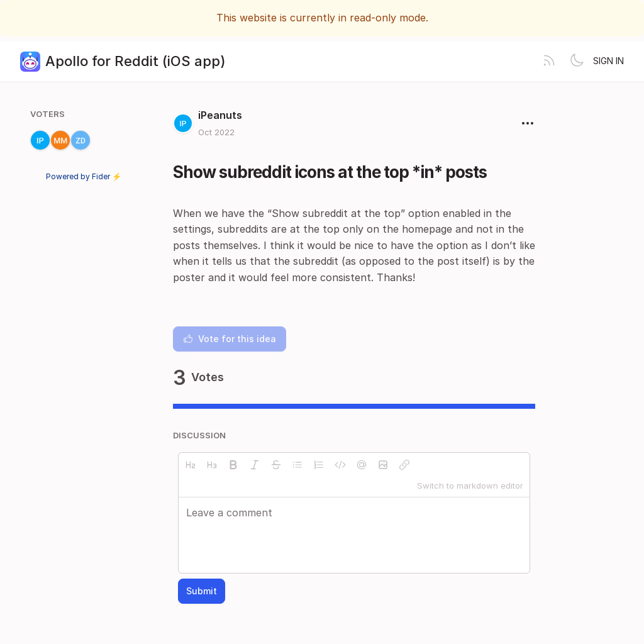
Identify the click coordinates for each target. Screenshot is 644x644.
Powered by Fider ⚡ (84, 176)
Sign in (608, 61)
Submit (202, 591)
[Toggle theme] (577, 62)
